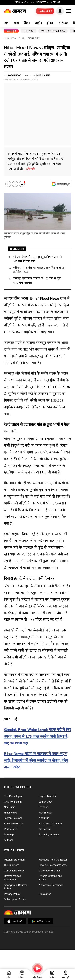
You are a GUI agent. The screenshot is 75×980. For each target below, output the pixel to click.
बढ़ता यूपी (11, 31)
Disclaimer (45, 894)
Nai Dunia (10, 807)
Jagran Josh (46, 802)
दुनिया (50, 23)
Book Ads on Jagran (50, 824)
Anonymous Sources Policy (16, 887)
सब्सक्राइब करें (45, 11)
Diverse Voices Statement (12, 878)
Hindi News (10, 38)
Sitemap (9, 835)
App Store (15, 921)
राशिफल (63, 23)
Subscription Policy (15, 900)
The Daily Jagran (14, 796)
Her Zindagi (45, 813)
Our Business (12, 865)
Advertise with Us (14, 824)
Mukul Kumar (43, 76)
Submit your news (49, 835)
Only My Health (13, 802)
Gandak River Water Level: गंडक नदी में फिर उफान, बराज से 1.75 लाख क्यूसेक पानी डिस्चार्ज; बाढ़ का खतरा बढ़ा (37, 737)
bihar (22, 38)
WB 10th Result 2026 (53, 31)
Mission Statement (15, 860)
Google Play (41, 921)
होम (6, 23)
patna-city (34, 38)
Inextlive (43, 807)
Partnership (10, 829)
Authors (8, 840)
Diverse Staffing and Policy (50, 878)
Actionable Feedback (51, 885)
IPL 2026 (29, 31)
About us (44, 818)
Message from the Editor (53, 860)
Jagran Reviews (13, 818)
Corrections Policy (14, 871)
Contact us (45, 829)
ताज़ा (16, 23)
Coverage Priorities (50, 871)
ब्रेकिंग (27, 23)
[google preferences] (61, 184)
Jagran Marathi (47, 796)
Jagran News (14, 76)
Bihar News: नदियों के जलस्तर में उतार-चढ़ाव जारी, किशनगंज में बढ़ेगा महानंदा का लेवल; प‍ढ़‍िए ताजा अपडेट (36, 761)
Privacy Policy (12, 894)
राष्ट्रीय (38, 23)
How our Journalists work (53, 865)
